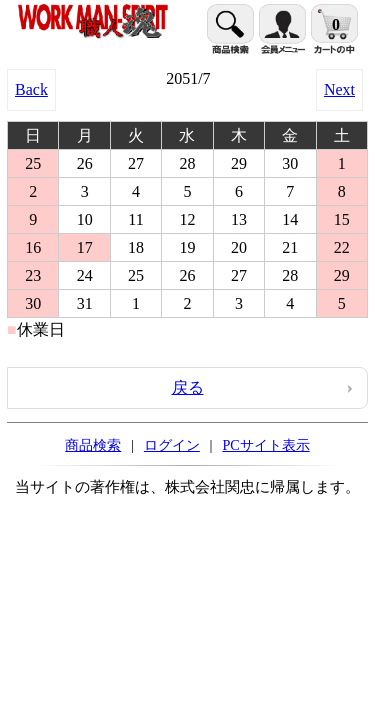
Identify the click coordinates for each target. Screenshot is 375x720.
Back (31, 89)
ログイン (172, 445)
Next (339, 89)
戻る (188, 387)
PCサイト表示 (265, 445)
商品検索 (93, 445)
